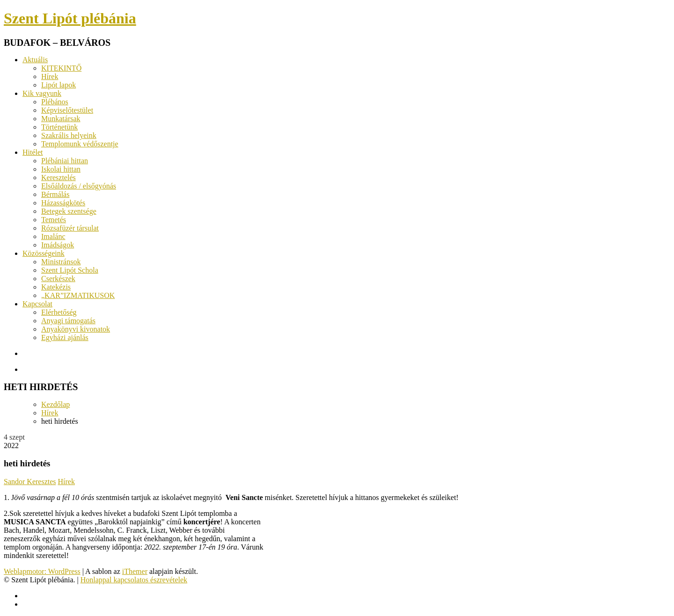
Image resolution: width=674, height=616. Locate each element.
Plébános (55, 102)
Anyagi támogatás (68, 321)
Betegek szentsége (69, 211)
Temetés (54, 220)
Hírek (50, 76)
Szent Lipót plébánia (70, 18)
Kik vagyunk (42, 93)
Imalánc (53, 236)
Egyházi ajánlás (65, 337)
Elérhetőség (59, 312)
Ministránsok (61, 262)
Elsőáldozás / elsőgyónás (79, 186)
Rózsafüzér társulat (70, 228)
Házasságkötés (63, 203)
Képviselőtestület (67, 110)
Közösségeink (44, 253)
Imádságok (58, 245)
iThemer (135, 571)
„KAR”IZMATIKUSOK (78, 295)
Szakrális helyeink (69, 135)
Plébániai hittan (65, 161)
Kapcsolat (37, 304)
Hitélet (33, 152)
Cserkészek (58, 279)
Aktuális (35, 60)
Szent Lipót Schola (70, 270)
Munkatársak (61, 119)
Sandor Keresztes (30, 482)
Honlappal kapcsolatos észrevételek (134, 580)
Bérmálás (55, 194)
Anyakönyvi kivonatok (76, 329)
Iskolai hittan (61, 169)
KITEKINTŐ (61, 68)
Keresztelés (59, 178)
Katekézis (56, 287)
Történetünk (59, 127)
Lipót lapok (59, 85)
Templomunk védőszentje (80, 144)
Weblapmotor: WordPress (42, 571)
